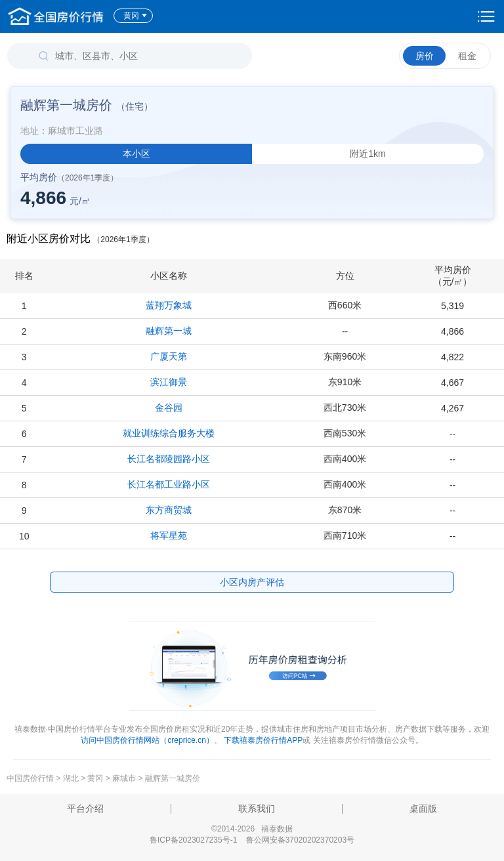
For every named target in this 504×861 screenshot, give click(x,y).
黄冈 (136, 16)
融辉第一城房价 (173, 778)
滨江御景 (169, 382)
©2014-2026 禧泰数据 (252, 829)
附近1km (367, 154)
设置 (486, 16)
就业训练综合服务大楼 (169, 433)
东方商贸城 (169, 510)
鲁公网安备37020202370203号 (300, 840)
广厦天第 (169, 356)
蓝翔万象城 (169, 305)
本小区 (136, 154)
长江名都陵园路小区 (169, 459)
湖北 (71, 778)
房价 (425, 56)
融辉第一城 (169, 331)
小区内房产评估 (252, 582)
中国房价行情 (31, 778)
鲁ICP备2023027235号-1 (193, 840)
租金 (467, 56)
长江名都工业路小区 (169, 484)
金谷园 (169, 408)
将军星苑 (169, 535)
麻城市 (124, 778)
